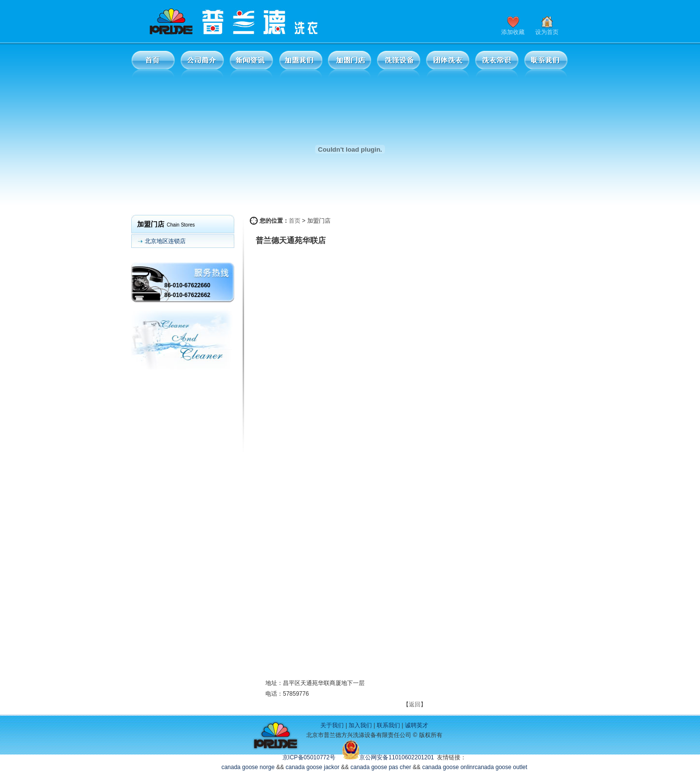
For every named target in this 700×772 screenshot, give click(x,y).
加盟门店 (350, 64)
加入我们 (360, 725)
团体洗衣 (448, 64)
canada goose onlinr (448, 767)
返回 (415, 704)
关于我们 (332, 725)
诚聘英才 (417, 725)
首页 (153, 64)
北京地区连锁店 (165, 241)
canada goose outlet (501, 767)
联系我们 (546, 64)
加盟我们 (300, 64)
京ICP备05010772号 (309, 757)
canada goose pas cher (381, 767)
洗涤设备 (399, 64)
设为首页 (547, 32)
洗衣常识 (497, 64)
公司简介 (202, 64)
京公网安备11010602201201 (396, 757)
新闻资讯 (251, 64)
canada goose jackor (313, 767)
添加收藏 (513, 32)
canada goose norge (248, 767)
